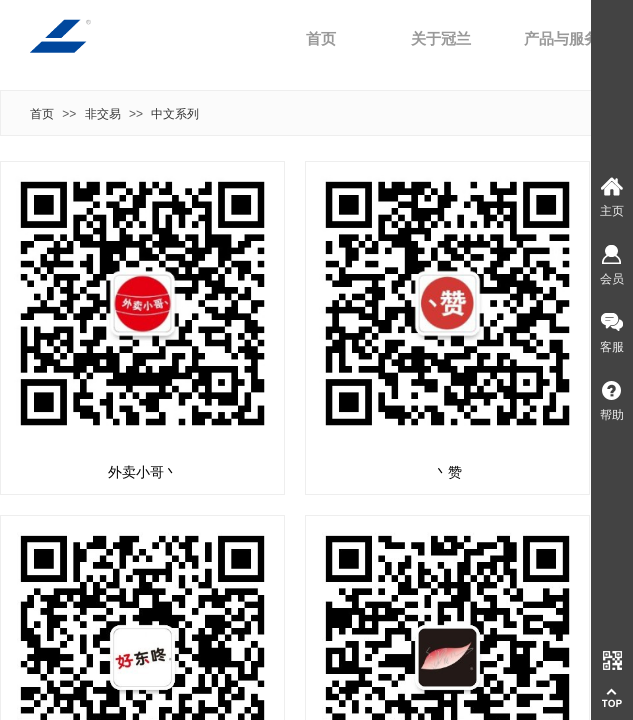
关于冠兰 (441, 39)
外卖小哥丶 (143, 472)
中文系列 (175, 114)
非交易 (103, 114)
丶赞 (448, 472)
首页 (321, 39)
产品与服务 (561, 39)
